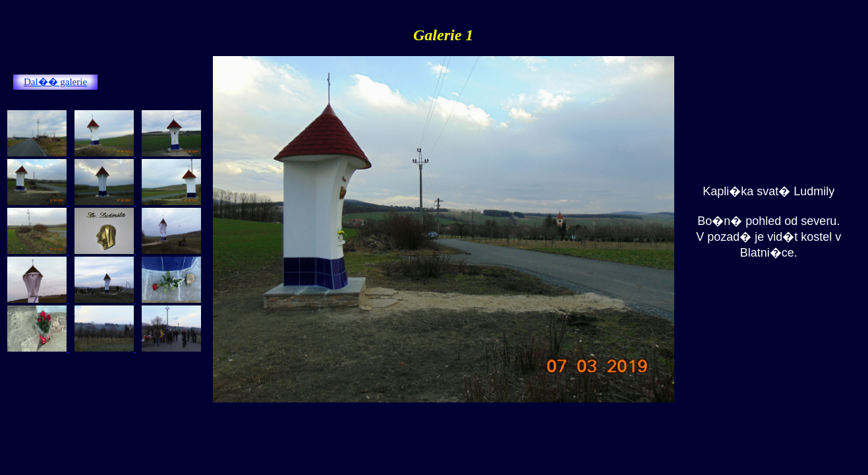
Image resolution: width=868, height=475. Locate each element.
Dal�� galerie (55, 82)
